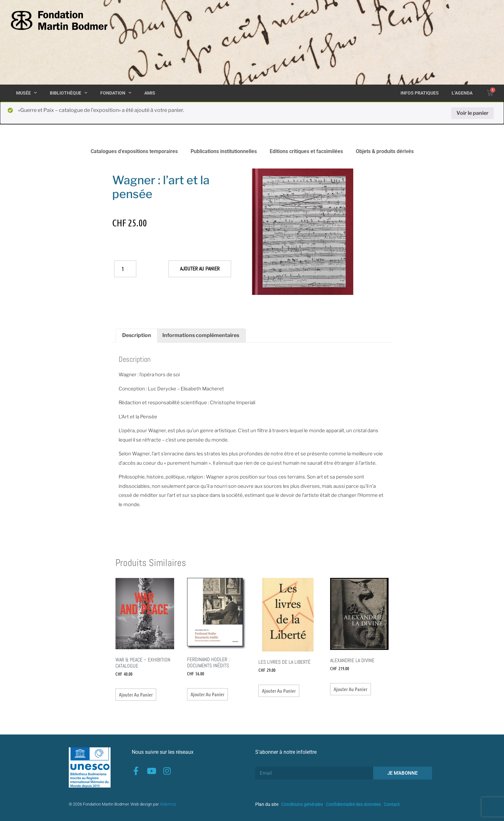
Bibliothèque (69, 93)
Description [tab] (137, 335)
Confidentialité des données (353, 804)
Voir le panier (473, 113)
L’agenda (462, 93)
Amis (150, 93)
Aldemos (168, 804)
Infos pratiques (420, 93)
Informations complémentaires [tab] (201, 335)
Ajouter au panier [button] (136, 694)
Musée (27, 93)
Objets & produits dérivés (385, 151)
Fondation (116, 93)
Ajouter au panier (200, 269)
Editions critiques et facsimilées (306, 151)
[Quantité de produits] (125, 269)
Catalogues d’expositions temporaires (134, 151)
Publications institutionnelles (224, 151)
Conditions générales (302, 804)
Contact (392, 804)
